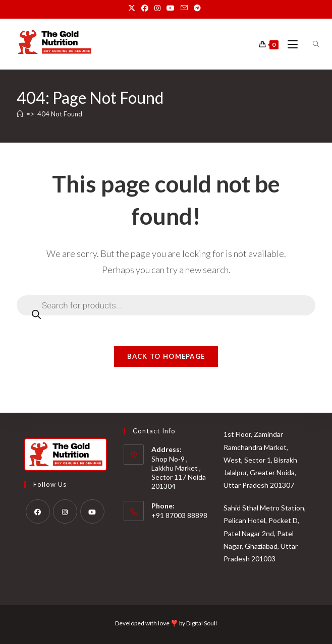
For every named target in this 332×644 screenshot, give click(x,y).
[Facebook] (38, 511)
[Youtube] (92, 511)
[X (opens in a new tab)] (133, 8)
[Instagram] (65, 511)
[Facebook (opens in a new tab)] (145, 8)
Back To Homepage (166, 356)
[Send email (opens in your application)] (184, 8)
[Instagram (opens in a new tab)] (157, 8)
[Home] (20, 114)
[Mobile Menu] (290, 45)
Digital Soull (202, 623)
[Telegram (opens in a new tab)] (197, 8)
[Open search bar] (310, 44)
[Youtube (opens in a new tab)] (171, 8)
